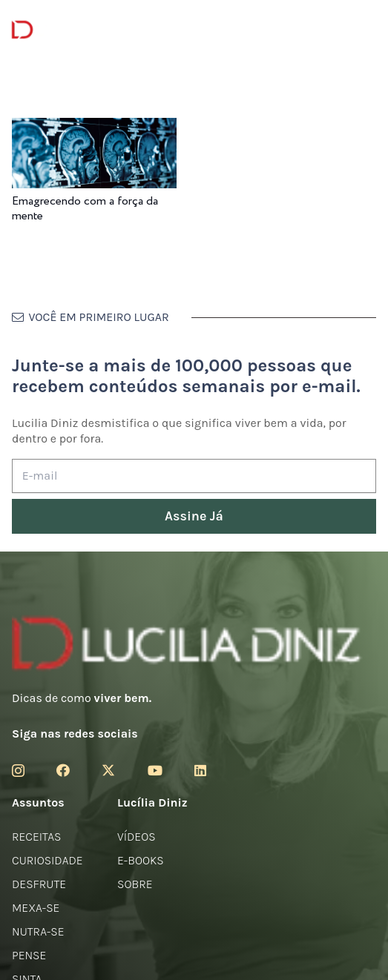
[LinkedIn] (200, 770)
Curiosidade (47, 860)
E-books (141, 860)
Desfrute (39, 884)
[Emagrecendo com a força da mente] (94, 128)
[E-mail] (194, 476)
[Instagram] (18, 771)
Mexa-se (36, 908)
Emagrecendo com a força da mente (85, 208)
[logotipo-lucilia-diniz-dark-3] (72, 30)
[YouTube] (155, 770)
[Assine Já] (194, 516)
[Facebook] (63, 770)
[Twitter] (108, 770)
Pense (29, 955)
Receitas (36, 837)
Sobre (135, 884)
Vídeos (137, 837)
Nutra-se (38, 931)
